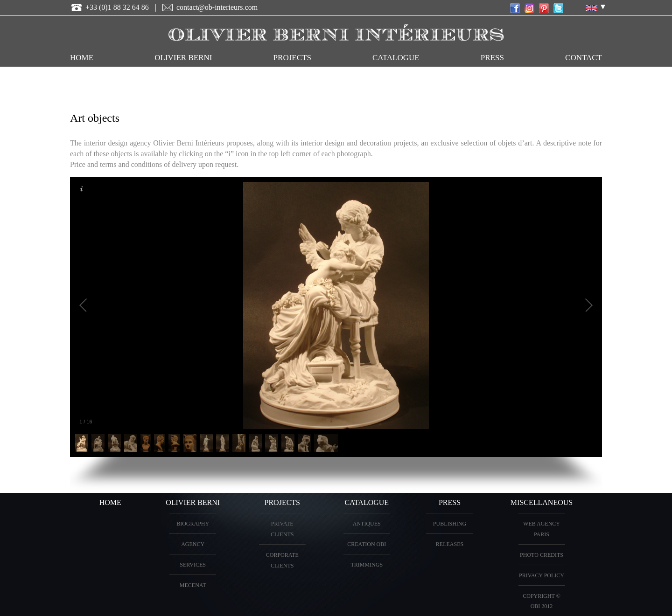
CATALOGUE (396, 58)
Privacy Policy (542, 575)
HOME (82, 58)
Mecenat (193, 585)
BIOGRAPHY (193, 524)
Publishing (450, 524)
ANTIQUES (367, 524)
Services (193, 565)
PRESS (450, 502)
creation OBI (367, 544)
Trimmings (367, 565)
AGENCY (193, 544)
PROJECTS (292, 58)
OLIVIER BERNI (183, 58)
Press (492, 58)
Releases (450, 544)
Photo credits (542, 555)
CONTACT (584, 58)
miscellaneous (542, 502)
